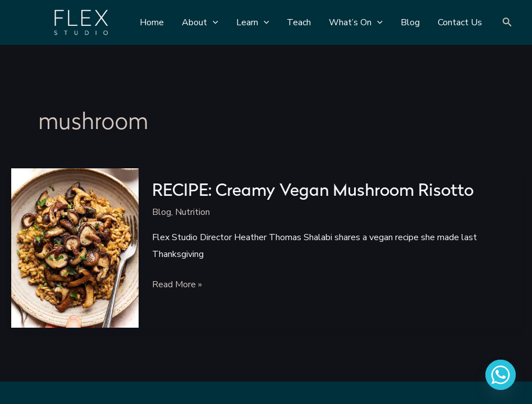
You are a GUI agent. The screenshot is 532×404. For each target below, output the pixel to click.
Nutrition (192, 212)
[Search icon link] (507, 23)
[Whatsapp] (501, 375)
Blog (162, 212)
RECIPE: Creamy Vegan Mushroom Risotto (313, 192)
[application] (213, 22)
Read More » (177, 285)
